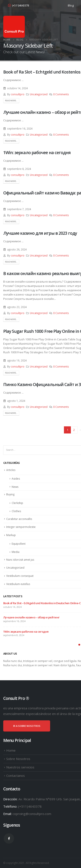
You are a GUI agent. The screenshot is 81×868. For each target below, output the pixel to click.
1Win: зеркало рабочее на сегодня (37, 152)
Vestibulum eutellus (18, 584)
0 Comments (61, 94)
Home (11, 750)
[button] (79, 645)
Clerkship (17, 503)
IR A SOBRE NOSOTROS (27, 726)
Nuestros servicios (20, 767)
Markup (11, 535)
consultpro (18, 94)
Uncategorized (39, 94)
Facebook (9, 838)
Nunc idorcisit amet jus (20, 560)
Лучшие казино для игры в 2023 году (40, 233)
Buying (10, 494)
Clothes (16, 511)
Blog (71, 5)
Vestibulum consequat (20, 576)
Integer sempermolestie (21, 527)
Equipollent (19, 544)
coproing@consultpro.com (32, 814)
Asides (16, 479)
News (15, 487)
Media (16, 552)
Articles (11, 470)
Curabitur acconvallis (19, 519)
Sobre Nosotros (18, 759)
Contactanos (16, 776)
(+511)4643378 (18, 5)
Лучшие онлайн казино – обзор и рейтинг (31, 617)
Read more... (11, 101)
